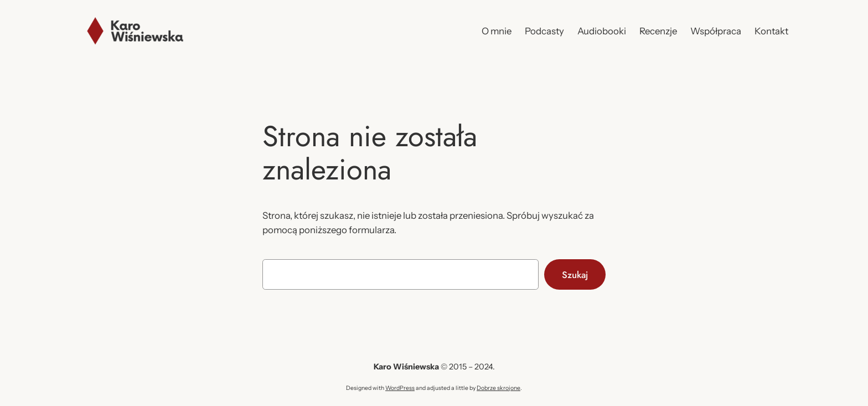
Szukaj (575, 275)
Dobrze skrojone (498, 388)
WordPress (400, 388)
